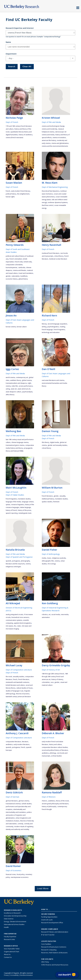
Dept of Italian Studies (15, 495)
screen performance (26, 386)
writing (44, 327)
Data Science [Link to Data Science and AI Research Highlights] (9, 919)
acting (8, 389)
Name (8, 42)
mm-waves (9, 626)
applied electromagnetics (23, 623)
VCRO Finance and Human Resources (55, 965)
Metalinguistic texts (25, 513)
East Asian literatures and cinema (53, 380)
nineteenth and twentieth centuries (17, 682)
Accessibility (14, 975)
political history (11, 194)
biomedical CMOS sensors (20, 617)
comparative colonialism (14, 265)
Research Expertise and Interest (20, 28)
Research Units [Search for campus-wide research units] (9, 939)
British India (28, 262)
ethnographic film (48, 561)
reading (62, 327)
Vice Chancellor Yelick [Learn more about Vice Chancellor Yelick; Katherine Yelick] (12, 949)
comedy (20, 824)
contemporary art (22, 377)
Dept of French (12, 122)
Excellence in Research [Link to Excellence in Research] (12, 913)
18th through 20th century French (53, 674)
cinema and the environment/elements (55, 146)
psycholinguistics (53, 327)
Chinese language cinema (20, 442)
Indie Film (15, 386)
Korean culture (22, 327)
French (8, 191)
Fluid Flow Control (48, 205)
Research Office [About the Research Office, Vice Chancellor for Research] (11, 946)
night (29, 383)
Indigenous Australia (59, 558)
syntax (8, 505)
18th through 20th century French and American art (55, 677)
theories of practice (23, 694)
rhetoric (45, 801)
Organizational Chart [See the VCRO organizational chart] (12, 952)
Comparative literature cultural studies (55, 747)
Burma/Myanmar (12, 267)
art (49, 614)
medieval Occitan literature (58, 259)
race (52, 682)
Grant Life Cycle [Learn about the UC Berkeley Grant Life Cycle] (47, 920)
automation (46, 617)
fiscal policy (21, 874)
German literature (12, 801)
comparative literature (13, 742)
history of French (11, 510)
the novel (9, 677)
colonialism (46, 682)
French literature (47, 496)
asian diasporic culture (13, 392)
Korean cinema (11, 327)
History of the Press (24, 510)
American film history (49, 140)
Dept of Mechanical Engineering (55, 187)
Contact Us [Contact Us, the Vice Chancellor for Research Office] (8, 957)
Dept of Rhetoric (49, 797)
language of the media (13, 502)
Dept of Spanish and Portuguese (19, 557)
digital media (55, 442)
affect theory (10, 395)
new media (65, 614)
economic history (12, 279)
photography (25, 561)
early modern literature (21, 744)
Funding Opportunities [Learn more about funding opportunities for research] (49, 917)
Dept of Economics (14, 870)
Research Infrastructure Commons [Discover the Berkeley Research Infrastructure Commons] (54, 947)
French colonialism (16, 259)
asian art (14, 389)
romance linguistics (18, 505)
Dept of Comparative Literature (19, 670)
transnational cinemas (13, 804)
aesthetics (9, 744)
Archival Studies (56, 756)
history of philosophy (49, 807)
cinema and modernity (49, 129)
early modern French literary (21, 191)
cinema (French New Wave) (14, 138)
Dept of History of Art (51, 670)
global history (23, 279)
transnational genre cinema (15, 445)
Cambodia (22, 267)
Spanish (8, 561)
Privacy (6, 975)
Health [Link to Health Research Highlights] (6, 927)
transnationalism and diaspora (16, 383)
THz (15, 626)
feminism (56, 502)
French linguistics (59, 330)
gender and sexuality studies (57, 445)
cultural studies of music (25, 688)
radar (19, 626)
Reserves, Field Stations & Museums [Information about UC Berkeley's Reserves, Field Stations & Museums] (54, 953)
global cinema (27, 380)
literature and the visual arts (15, 564)
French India (19, 262)
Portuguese (16, 561)
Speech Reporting (12, 513)
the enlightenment (23, 194)
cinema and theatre (20, 270)
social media (56, 614)
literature (25, 742)
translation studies (24, 499)
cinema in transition (59, 138)
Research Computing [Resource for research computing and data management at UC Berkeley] (49, 950)
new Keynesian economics (20, 877)
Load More (43, 889)
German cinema (24, 801)
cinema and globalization (60, 143)
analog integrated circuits (14, 614)
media (44, 558)
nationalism (16, 276)
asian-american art (24, 389)
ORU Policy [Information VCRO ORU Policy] (45, 962)
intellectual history (48, 499)
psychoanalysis (27, 392)
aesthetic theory (16, 380)
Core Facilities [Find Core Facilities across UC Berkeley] (46, 944)
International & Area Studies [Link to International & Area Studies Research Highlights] (14, 924)
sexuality (62, 496)
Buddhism (24, 276)
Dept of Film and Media (51, 122)
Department (11, 54)
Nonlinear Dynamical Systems (58, 202)
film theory (45, 442)
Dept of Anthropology (51, 554)
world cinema (10, 377)
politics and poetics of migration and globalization (19, 815)
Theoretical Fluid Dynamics (51, 191)
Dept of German (12, 797)
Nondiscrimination (26, 975)
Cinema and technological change (53, 126)
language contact (28, 502)
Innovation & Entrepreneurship (15, 916)
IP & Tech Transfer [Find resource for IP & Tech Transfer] (48, 935)
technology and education (51, 332)
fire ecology (52, 564)
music (49, 558)
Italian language (25, 507)
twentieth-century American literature (18, 697)
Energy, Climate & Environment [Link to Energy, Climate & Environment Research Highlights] (15, 922)
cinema (8, 386)
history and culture (55, 744)
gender (8, 276)
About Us (7, 954)
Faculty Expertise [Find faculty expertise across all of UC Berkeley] (10, 937)
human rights (10, 197)
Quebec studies (47, 502)
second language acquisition (57, 324)
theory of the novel (62, 801)
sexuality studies (19, 677)
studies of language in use (15, 691)
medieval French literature (51, 253)
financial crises (11, 874)
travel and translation (26, 273)
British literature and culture (15, 685)
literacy (44, 324)
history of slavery (57, 679)
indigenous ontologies (13, 567)
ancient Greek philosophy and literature (55, 804)
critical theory (59, 256)
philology (53, 753)
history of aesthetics (26, 135)
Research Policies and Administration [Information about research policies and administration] (55, 932)
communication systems (14, 620)
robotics (45, 614)
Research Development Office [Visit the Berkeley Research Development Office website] (52, 923)
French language (47, 330)
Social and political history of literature (55, 750)
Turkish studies (27, 804)
